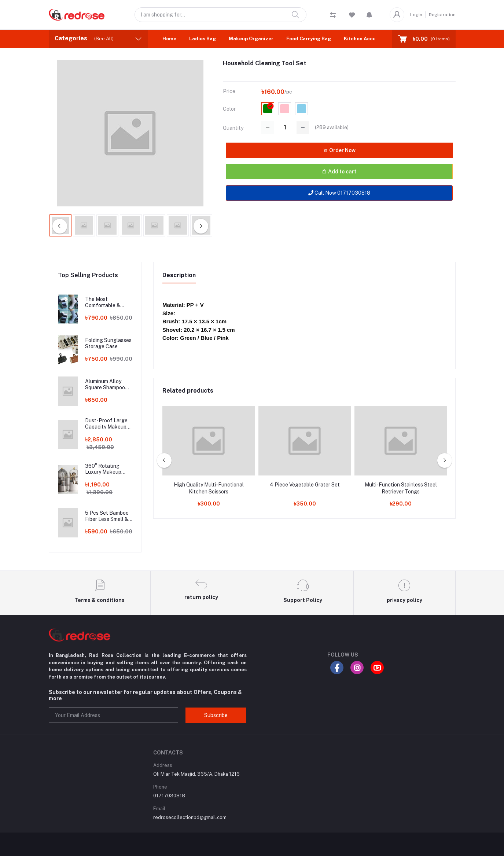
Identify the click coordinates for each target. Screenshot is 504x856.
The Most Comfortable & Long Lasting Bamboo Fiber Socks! (103, 302)
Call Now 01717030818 (339, 193)
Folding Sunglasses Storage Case (108, 343)
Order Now (339, 150)
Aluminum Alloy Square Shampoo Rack (105, 385)
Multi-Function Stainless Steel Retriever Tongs (401, 488)
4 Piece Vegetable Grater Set (305, 485)
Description (179, 275)
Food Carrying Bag (309, 39)
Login (416, 15)
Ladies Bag (203, 39)
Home (169, 39)
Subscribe (216, 715)
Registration (442, 15)
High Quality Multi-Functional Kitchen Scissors (209, 488)
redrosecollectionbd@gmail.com (190, 817)
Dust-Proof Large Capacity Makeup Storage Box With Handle (106, 424)
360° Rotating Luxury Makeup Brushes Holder (103, 469)
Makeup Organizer (251, 39)
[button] (369, 15)
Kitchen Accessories (368, 39)
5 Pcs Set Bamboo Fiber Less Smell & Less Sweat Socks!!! (108, 516)
